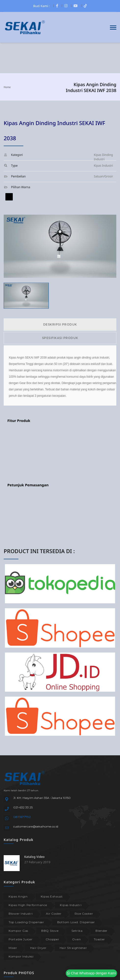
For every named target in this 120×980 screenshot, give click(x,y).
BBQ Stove (50, 931)
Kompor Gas (18, 931)
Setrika (77, 931)
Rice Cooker (84, 914)
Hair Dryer (38, 948)
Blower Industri (21, 914)
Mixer (13, 948)
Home (7, 87)
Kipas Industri (71, 905)
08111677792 (22, 817)
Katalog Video (34, 857)
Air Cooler (54, 914)
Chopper (53, 939)
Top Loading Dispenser (26, 922)
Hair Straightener (73, 948)
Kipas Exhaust (52, 896)
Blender (101, 931)
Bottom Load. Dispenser (76, 922)
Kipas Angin (18, 896)
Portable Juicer (21, 939)
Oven (76, 939)
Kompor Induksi (21, 956)
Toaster (99, 939)
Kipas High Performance (28, 905)
